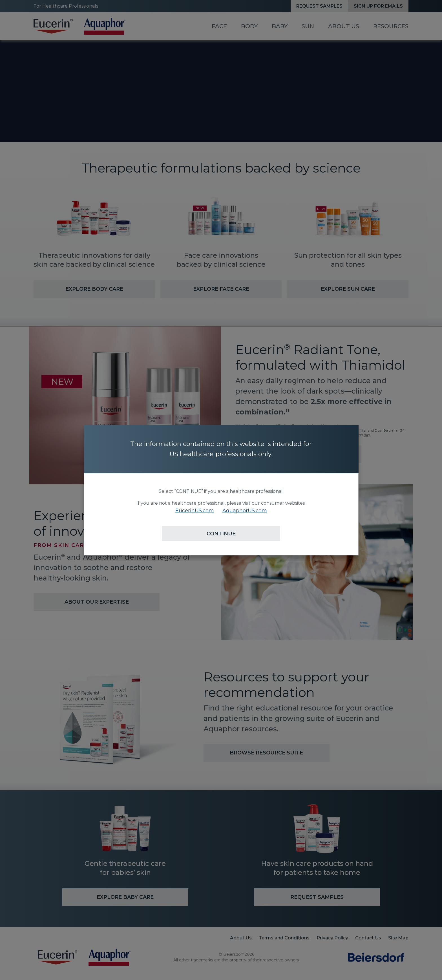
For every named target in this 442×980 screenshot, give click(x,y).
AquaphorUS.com (245, 511)
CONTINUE (221, 534)
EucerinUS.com (195, 511)
